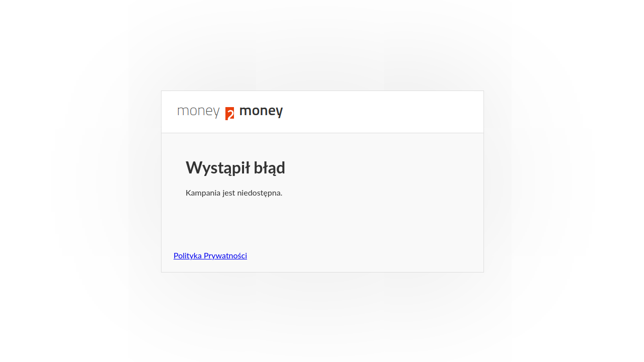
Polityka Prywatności (210, 255)
